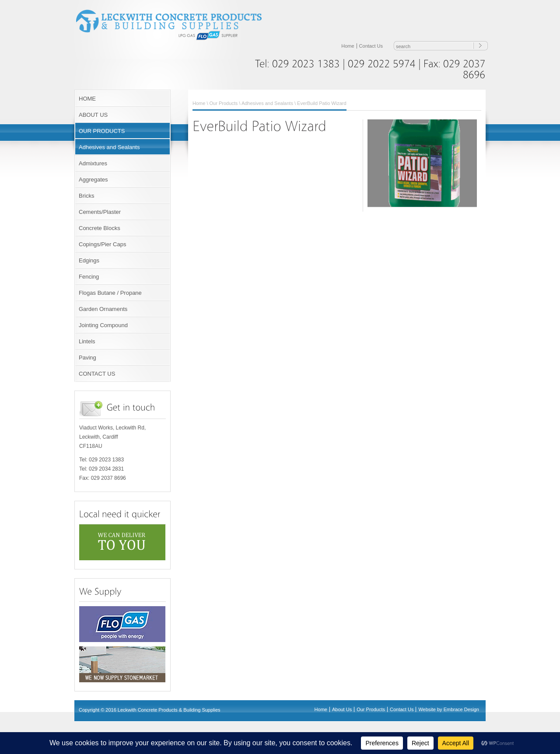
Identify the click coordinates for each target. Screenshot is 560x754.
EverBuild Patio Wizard (322, 103)
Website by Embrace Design (449, 709)
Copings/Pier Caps (102, 244)
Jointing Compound (103, 325)
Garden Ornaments (103, 309)
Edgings (89, 260)
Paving (87, 358)
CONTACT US (97, 374)
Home (348, 46)
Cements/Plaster (100, 212)
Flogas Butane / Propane (110, 293)
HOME (87, 99)
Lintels (87, 341)
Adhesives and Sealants (109, 147)
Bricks (86, 196)
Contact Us (371, 46)
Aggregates (93, 180)
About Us (342, 709)
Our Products (224, 103)
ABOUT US (93, 115)
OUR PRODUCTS (102, 131)
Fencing (89, 277)
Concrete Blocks (100, 228)
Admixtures (93, 163)
